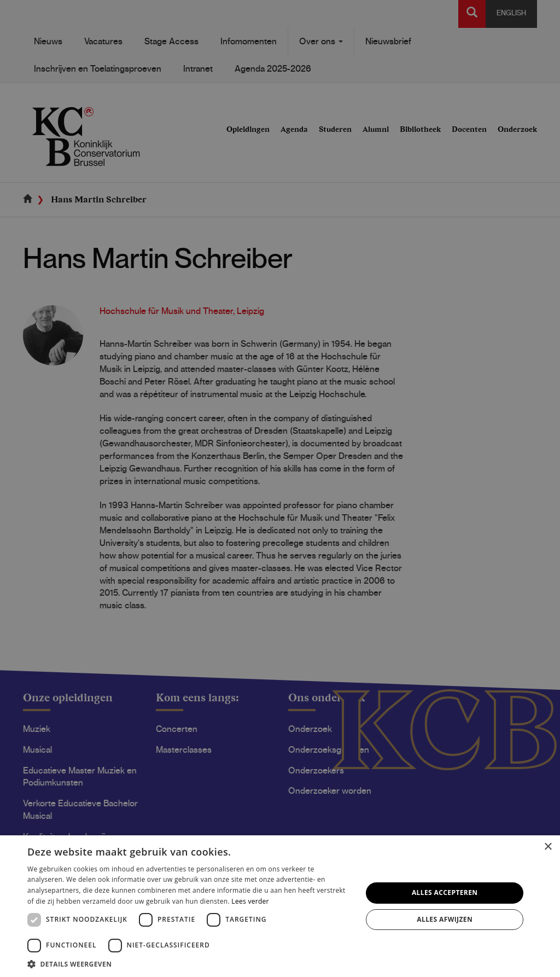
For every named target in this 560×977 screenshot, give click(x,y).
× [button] (548, 847)
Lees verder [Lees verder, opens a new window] (250, 901)
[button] (190, 964)
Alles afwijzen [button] (445, 919)
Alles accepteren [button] (445, 892)
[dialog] (280, 489)
